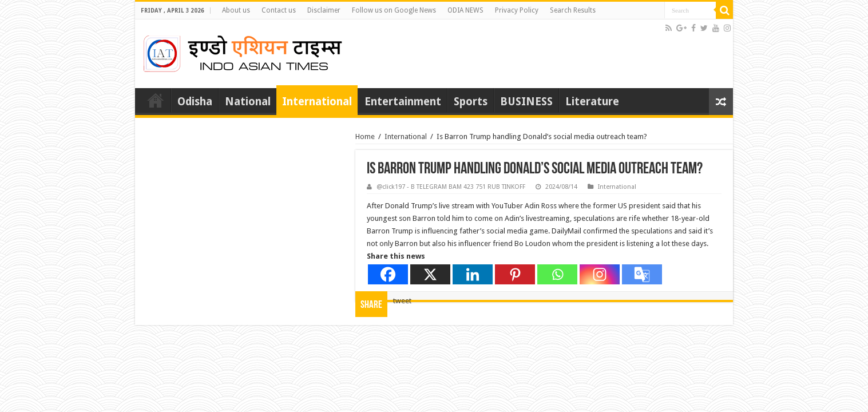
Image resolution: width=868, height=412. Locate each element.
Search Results (573, 10)
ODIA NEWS (465, 10)
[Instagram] (600, 274)
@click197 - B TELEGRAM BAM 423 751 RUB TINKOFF (451, 187)
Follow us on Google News (394, 10)
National (248, 102)
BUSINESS (526, 102)
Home (156, 100)
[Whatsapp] (557, 274)
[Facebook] (388, 274)
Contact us (279, 10)
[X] (430, 274)
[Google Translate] (642, 274)
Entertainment (403, 102)
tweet (402, 301)
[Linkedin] (473, 274)
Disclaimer (324, 10)
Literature (592, 102)
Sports (471, 102)
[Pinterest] (515, 274)
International (317, 102)
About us (236, 10)
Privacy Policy (517, 10)
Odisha (195, 102)
